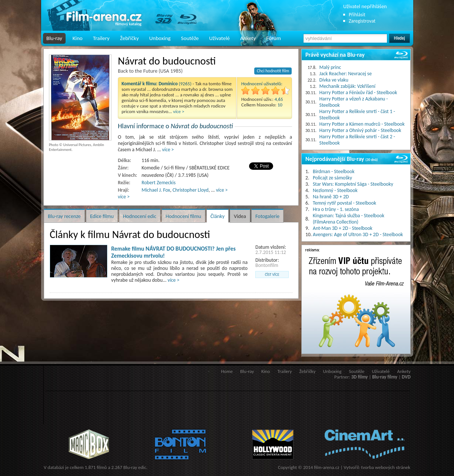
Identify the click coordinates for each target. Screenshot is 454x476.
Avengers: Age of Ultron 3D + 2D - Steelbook (358, 234)
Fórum (274, 38)
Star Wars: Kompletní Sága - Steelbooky (353, 184)
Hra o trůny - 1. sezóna (336, 209)
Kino (78, 38)
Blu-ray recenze (64, 216)
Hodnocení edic (140, 216)
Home (227, 371)
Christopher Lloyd (190, 190)
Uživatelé (219, 38)
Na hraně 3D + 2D (331, 197)
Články (218, 216)
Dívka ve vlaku (334, 80)
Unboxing (160, 38)
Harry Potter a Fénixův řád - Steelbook (358, 92)
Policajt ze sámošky (332, 178)
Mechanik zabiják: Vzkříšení (347, 86)
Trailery (101, 38)
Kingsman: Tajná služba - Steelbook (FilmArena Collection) (349, 219)
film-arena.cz (327, 467)
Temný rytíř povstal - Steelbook (344, 203)
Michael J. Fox (156, 190)
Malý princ (330, 67)
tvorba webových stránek (386, 467)
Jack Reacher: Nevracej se (346, 74)
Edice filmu (102, 216)
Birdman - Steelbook (334, 171)
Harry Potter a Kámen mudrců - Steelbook (362, 124)
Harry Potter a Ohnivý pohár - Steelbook (360, 130)
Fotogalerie (267, 216)
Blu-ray (54, 38)
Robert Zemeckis (159, 183)
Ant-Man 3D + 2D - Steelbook (343, 228)
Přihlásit (357, 15)
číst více (272, 275)
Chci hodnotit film (273, 71)
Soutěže (190, 38)
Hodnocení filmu (183, 216)
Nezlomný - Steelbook (335, 190)
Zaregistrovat (362, 21)
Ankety (248, 38)
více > (179, 111)
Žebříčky (130, 38)
